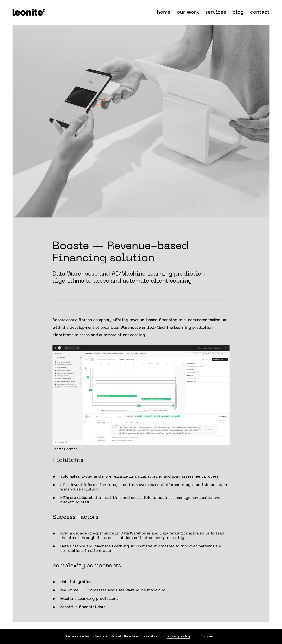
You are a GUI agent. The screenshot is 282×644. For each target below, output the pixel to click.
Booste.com (63, 320)
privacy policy (178, 637)
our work (188, 12)
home (164, 12)
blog (238, 12)
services (216, 12)
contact (260, 12)
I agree (207, 637)
